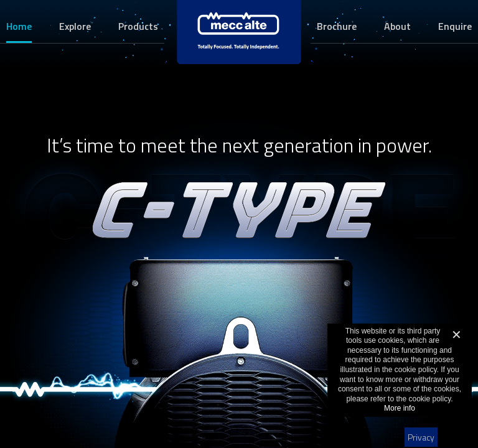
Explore (75, 26)
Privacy (421, 437)
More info (400, 408)
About (397, 26)
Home (19, 26)
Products (138, 26)
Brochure (337, 26)
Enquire (455, 26)
